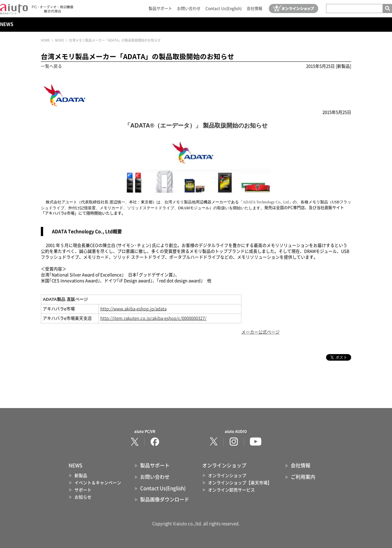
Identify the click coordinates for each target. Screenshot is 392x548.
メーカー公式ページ (261, 332)
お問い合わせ (189, 9)
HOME (45, 40)
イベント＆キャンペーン (98, 483)
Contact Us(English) (224, 9)
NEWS (7, 24)
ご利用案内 (303, 477)
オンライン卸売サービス (231, 490)
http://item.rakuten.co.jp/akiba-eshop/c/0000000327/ (153, 318)
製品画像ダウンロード (165, 499)
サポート (83, 490)
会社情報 (254, 9)
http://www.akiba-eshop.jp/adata (133, 309)
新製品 (81, 476)
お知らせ (83, 497)
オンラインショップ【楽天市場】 (240, 483)
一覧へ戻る (51, 66)
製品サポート (160, 9)
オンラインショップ (227, 476)
